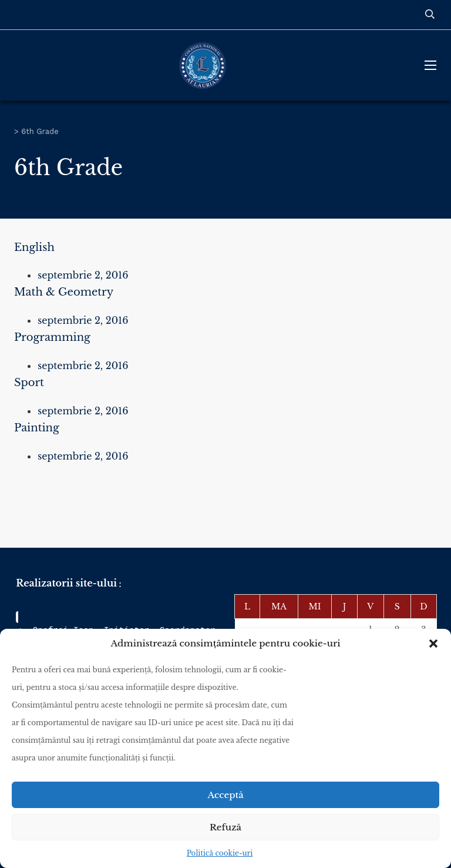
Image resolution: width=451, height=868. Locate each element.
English (34, 247)
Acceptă (225, 795)
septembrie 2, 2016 (83, 275)
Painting (37, 428)
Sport (29, 383)
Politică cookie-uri (220, 853)
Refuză (225, 827)
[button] (433, 644)
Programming (52, 337)
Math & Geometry (64, 292)
